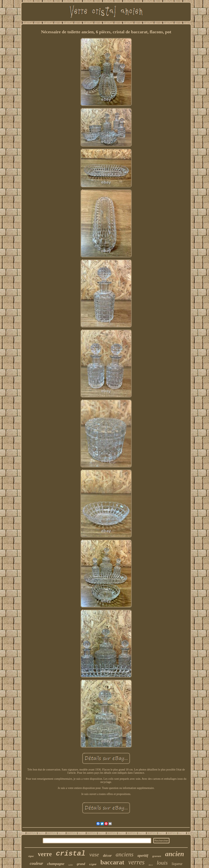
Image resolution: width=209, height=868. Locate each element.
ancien (175, 854)
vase (94, 855)
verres (136, 862)
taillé (71, 865)
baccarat (112, 862)
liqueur (177, 864)
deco (151, 865)
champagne (56, 864)
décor (107, 855)
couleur (36, 863)
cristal (71, 854)
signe (31, 856)
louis (162, 863)
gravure (157, 856)
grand (81, 864)
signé (93, 865)
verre (45, 854)
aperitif (143, 856)
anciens (125, 854)
